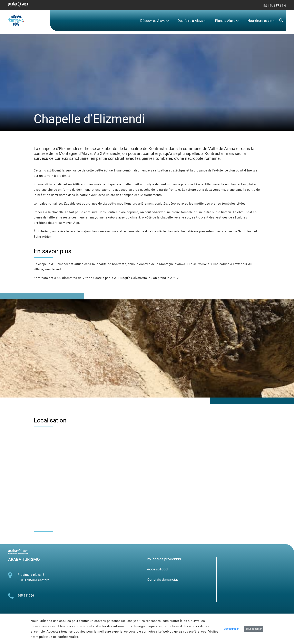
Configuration (232, 629)
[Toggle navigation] (279, 8)
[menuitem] (155, 21)
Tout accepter (254, 629)
